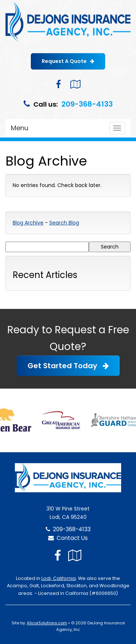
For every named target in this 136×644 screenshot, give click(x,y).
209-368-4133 (87, 104)
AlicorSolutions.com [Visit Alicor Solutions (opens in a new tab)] (47, 623)
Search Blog (64, 223)
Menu (20, 128)
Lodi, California (59, 578)
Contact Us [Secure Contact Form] (68, 538)
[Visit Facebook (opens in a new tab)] (58, 84)
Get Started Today (68, 366)
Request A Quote (68, 61)
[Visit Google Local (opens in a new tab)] (75, 84)
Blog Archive (28, 223)
